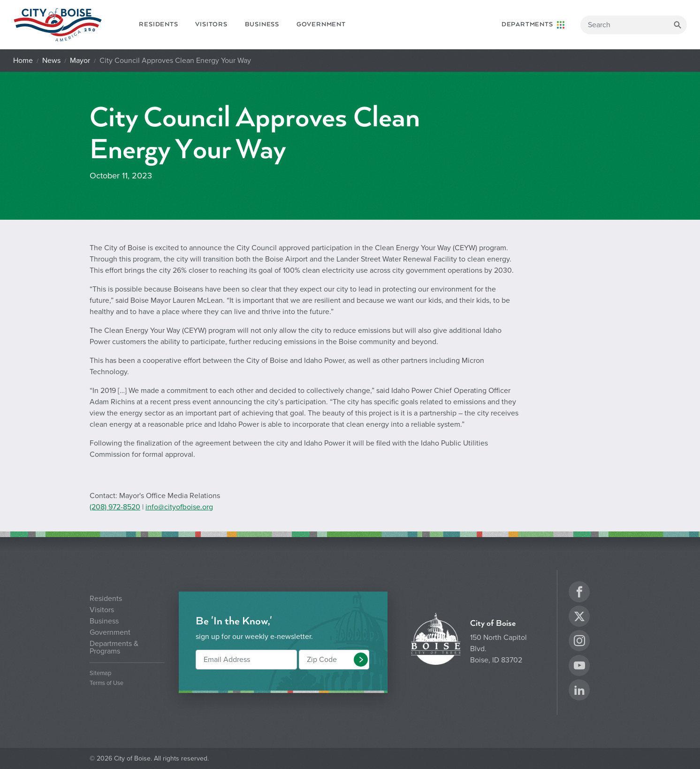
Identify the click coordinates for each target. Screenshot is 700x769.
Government (321, 24)
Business (262, 24)
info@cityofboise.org (179, 507)
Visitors (211, 24)
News (51, 61)
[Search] (634, 25)
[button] (361, 660)
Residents (158, 24)
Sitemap (100, 673)
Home (23, 61)
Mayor (80, 61)
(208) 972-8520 (115, 507)
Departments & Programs (114, 647)
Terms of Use (107, 683)
